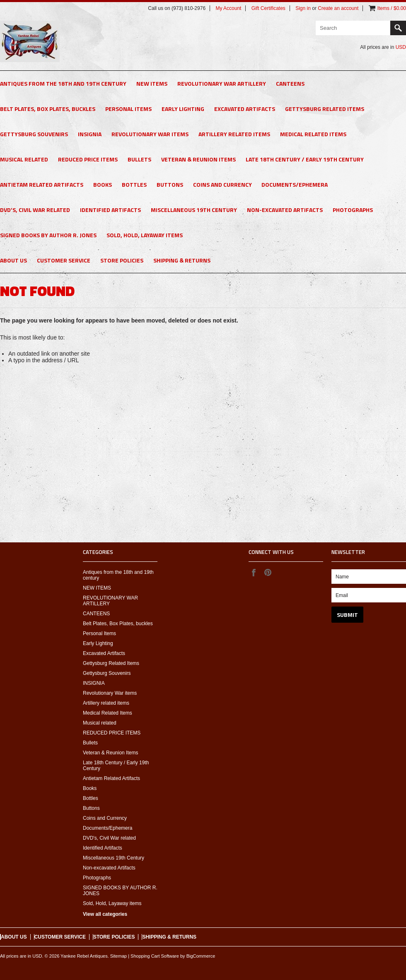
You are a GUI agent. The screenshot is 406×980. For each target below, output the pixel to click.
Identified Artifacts (110, 210)
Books (103, 184)
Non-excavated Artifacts (285, 210)
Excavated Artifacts (245, 109)
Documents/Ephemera (295, 184)
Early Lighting (183, 109)
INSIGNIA (90, 134)
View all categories (105, 914)
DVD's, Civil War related (35, 210)
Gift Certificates (268, 8)
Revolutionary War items (150, 134)
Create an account (338, 8)
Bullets (139, 159)
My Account (228, 8)
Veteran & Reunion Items (198, 159)
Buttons (170, 184)
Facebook (254, 572)
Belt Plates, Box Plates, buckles (48, 109)
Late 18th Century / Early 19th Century (305, 159)
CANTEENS (290, 83)
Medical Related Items (313, 134)
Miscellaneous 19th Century (194, 210)
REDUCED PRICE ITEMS (88, 159)
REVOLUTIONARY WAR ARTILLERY (222, 83)
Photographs (353, 210)
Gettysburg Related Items (325, 109)
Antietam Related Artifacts (42, 184)
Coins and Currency (222, 184)
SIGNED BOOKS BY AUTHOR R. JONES (48, 235)
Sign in (303, 8)
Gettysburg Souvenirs (34, 134)
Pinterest (268, 572)
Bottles (134, 184)
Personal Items (128, 109)
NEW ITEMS (152, 83)
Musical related (24, 159)
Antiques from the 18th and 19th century (63, 83)
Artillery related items (234, 134)
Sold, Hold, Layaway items (145, 235)
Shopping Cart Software (155, 956)
